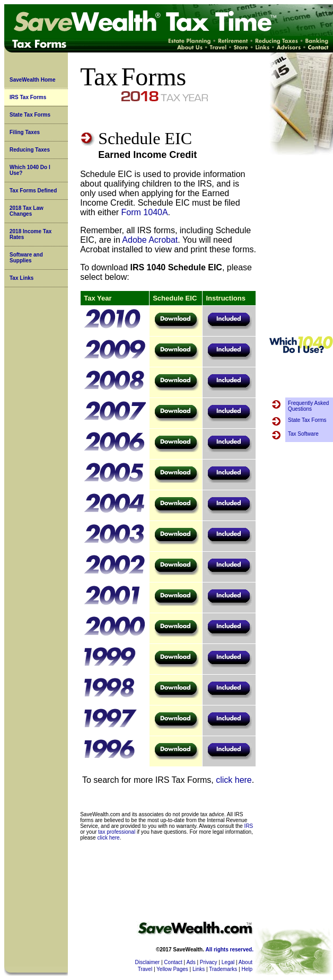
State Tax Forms (30, 115)
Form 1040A (145, 212)
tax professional (117, 832)
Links (199, 969)
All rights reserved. (229, 950)
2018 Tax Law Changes (27, 211)
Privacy (209, 962)
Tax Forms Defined (33, 191)
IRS (249, 826)
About (246, 962)
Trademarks (223, 969)
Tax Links (21, 278)
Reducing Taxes (30, 150)
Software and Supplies (26, 258)
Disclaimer (148, 962)
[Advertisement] (301, 246)
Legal (228, 962)
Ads (191, 962)
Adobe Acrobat (150, 240)
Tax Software (303, 434)
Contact (173, 962)
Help (247, 969)
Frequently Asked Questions (308, 406)
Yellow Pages (172, 969)
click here (234, 780)
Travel (145, 969)
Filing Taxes (25, 132)
